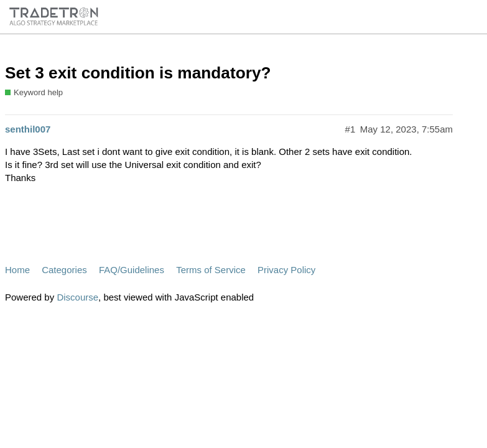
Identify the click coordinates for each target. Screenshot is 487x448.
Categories (64, 270)
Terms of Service (211, 270)
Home (17, 270)
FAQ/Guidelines (132, 270)
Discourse (77, 297)
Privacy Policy (286, 270)
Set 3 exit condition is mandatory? (138, 73)
